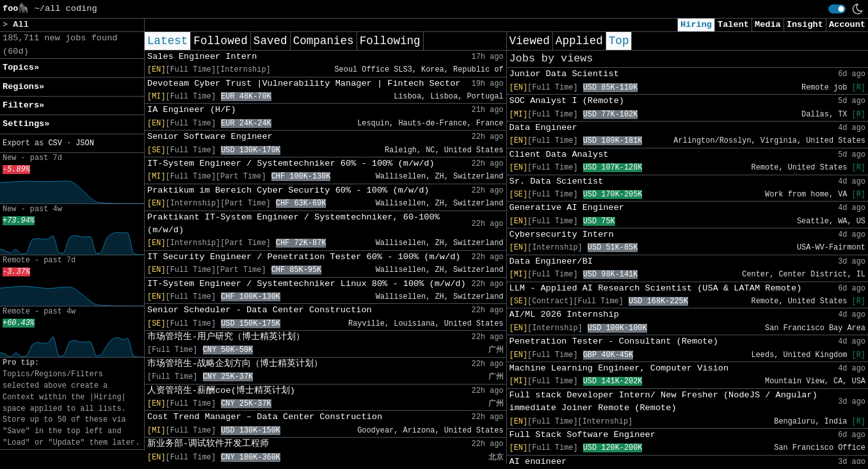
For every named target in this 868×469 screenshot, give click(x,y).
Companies (324, 41)
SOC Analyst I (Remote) (567, 101)
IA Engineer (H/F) (192, 110)
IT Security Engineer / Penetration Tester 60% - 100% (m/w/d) (304, 257)
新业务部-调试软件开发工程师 (208, 444)
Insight (805, 25)
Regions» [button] (23, 87)
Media (768, 25)
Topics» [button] (21, 68)
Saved (270, 41)
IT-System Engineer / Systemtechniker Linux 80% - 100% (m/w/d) (307, 284)
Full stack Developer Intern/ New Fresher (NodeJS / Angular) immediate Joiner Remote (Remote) (663, 401)
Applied (579, 41)
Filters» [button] (23, 105)
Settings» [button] (26, 124)
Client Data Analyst (559, 155)
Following (390, 41)
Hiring (696, 25)
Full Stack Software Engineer (583, 435)
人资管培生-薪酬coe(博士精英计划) (221, 391)
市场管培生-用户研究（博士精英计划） (226, 337)
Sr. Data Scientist (557, 181)
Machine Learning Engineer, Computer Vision (619, 368)
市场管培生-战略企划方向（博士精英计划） (235, 364)
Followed (220, 41)
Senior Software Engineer (210, 137)
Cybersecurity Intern (562, 234)
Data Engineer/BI (551, 261)
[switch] (837, 9)
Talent (733, 25)
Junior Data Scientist (564, 74)
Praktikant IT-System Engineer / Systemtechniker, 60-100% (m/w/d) (293, 224)
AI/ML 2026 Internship (564, 314)
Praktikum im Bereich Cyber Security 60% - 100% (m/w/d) (288, 190)
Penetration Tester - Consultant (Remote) (614, 341)
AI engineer (538, 462)
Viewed (530, 41)
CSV (55, 143)
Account (847, 25)
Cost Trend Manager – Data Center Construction (265, 417)
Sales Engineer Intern (202, 57)
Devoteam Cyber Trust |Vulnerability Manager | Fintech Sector (304, 83)
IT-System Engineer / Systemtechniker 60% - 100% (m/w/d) (291, 163)
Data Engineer (543, 128)
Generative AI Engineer (567, 208)
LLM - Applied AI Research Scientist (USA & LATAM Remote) (656, 288)
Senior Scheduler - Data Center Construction (260, 310)
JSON (85, 143)
